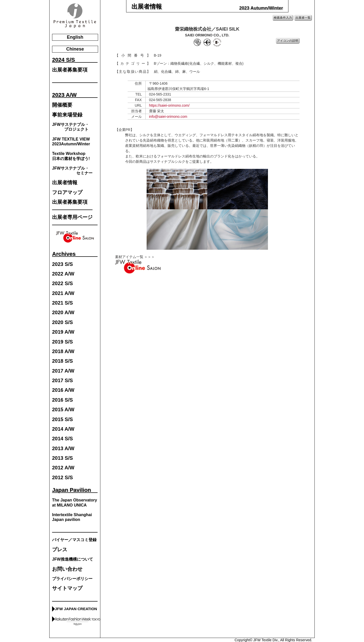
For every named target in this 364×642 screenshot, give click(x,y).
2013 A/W (63, 449)
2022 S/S (62, 283)
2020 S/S (62, 322)
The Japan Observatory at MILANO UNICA (75, 502)
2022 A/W (63, 274)
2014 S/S (62, 439)
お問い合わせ (67, 569)
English (75, 37)
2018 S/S (62, 361)
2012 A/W (63, 468)
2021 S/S (62, 303)
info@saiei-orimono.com (168, 117)
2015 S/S (62, 419)
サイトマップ (67, 588)
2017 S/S (62, 381)
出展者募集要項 (70, 70)
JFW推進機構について (73, 559)
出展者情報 (65, 183)
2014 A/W (63, 429)
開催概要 (62, 105)
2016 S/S (62, 400)
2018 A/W (63, 351)
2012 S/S (62, 478)
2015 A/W (63, 410)
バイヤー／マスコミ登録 (74, 540)
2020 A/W (63, 313)
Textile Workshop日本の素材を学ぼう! (71, 156)
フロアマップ (67, 192)
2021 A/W (63, 293)
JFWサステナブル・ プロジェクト (71, 127)
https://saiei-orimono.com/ (169, 105)
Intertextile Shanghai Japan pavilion (72, 517)
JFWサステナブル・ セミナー (72, 171)
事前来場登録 (67, 115)
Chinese (75, 49)
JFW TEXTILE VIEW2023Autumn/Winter (71, 142)
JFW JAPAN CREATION (76, 609)
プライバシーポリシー (72, 579)
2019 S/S (62, 342)
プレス (60, 550)
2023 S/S (62, 264)
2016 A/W (63, 390)
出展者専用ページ (72, 217)
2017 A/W (63, 371)
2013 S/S (62, 458)
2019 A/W (63, 332)
